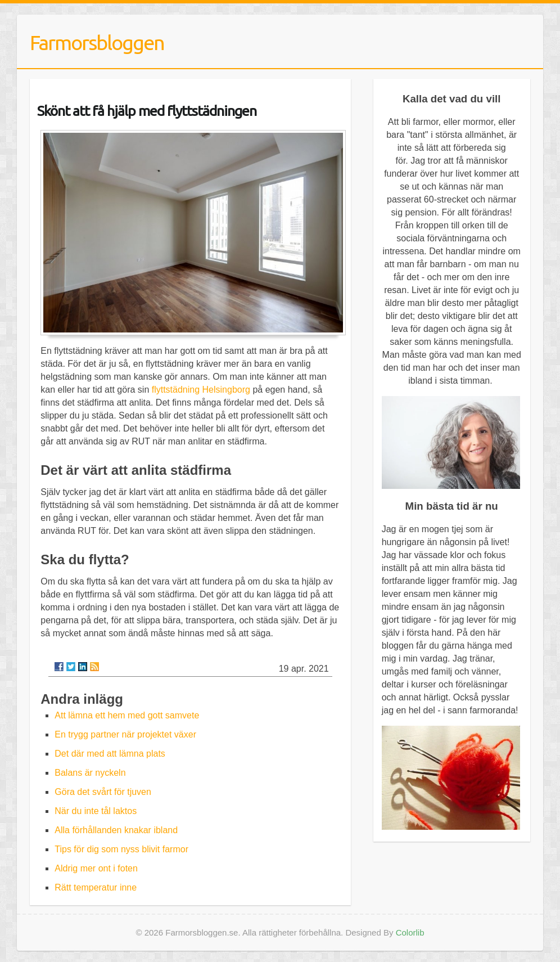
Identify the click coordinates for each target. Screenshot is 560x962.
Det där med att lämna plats (110, 754)
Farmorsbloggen (97, 42)
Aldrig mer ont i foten (96, 868)
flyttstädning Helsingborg (201, 390)
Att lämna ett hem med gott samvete (127, 715)
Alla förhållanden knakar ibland (116, 830)
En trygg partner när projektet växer (125, 734)
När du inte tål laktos (96, 811)
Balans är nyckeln (90, 773)
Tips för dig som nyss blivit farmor (121, 849)
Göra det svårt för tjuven (103, 792)
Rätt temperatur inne (96, 887)
